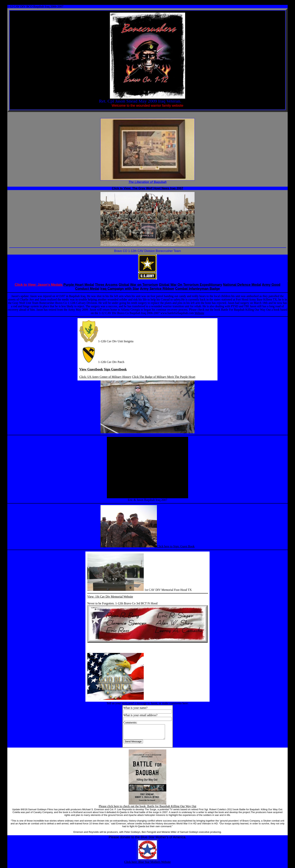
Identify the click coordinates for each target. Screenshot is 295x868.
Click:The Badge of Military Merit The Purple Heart (164, 377)
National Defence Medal (242, 285)
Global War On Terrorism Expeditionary (191, 285)
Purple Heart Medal (79, 285)
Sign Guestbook (115, 369)
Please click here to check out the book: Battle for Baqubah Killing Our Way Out (147, 809)
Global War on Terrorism (138, 285)
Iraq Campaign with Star (120, 289)
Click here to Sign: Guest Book (176, 546)
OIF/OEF (189, 101)
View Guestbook (91, 369)
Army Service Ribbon (157, 289)
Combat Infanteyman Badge (198, 289)
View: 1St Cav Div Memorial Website (110, 597)
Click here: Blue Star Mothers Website (148, 865)
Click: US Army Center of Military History (105, 377)
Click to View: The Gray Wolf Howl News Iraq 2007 (147, 188)
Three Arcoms (106, 285)
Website (199, 313)
